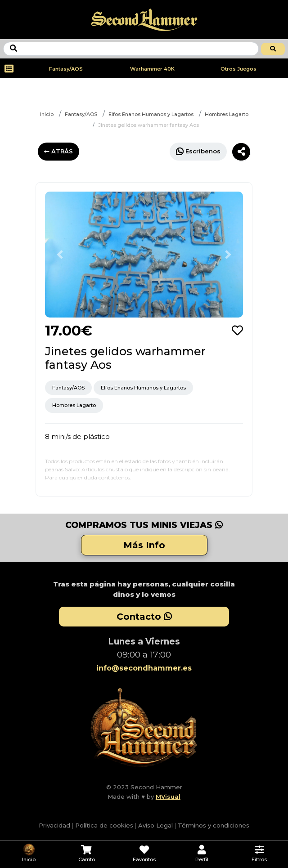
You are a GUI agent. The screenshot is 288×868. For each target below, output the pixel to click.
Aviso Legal (155, 825)
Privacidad (54, 825)
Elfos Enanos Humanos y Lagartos (151, 114)
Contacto (144, 617)
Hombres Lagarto (227, 114)
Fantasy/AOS (66, 69)
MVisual (168, 796)
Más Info (144, 545)
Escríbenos (198, 151)
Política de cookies (104, 825)
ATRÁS (58, 151)
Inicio (47, 114)
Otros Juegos (238, 69)
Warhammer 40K (152, 69)
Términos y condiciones (214, 825)
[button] (60, 255)
